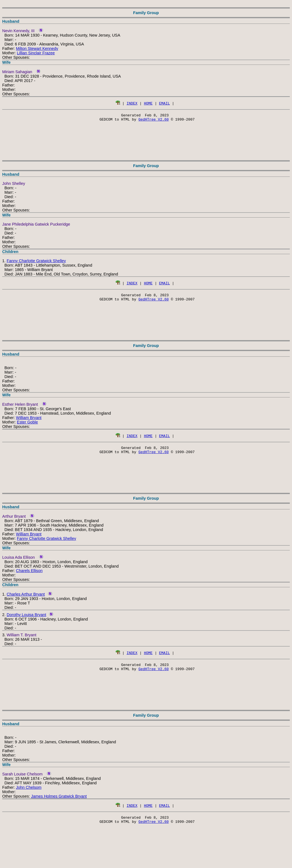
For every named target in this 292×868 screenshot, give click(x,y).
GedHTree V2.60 (153, 121)
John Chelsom (29, 794)
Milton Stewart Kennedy (37, 48)
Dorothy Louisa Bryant (26, 620)
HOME (148, 103)
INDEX (132, 103)
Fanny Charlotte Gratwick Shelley (36, 262)
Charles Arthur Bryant (26, 599)
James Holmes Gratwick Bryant (59, 803)
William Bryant (29, 421)
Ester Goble (27, 425)
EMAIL (165, 103)
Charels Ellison (29, 576)
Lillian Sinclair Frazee (36, 53)
